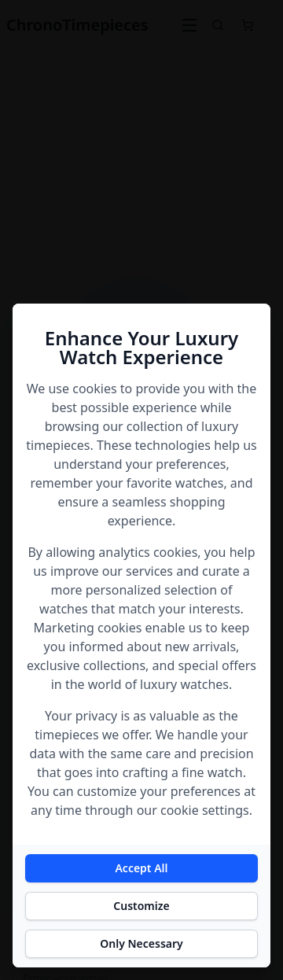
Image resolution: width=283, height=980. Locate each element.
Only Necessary (141, 943)
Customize (141, 906)
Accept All (141, 868)
